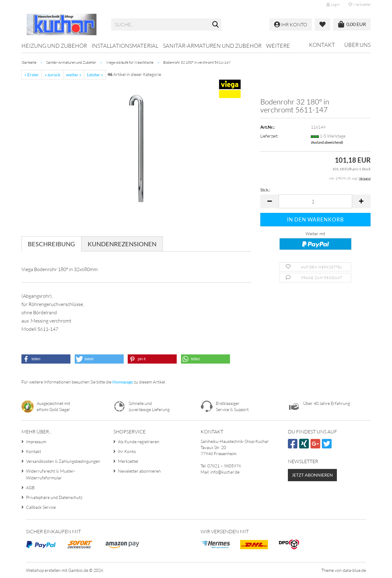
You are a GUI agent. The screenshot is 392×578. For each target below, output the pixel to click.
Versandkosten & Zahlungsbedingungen (63, 461)
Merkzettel (360, 4)
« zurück (53, 75)
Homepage (123, 382)
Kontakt (322, 45)
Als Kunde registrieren (139, 442)
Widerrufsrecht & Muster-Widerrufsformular (51, 474)
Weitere (278, 46)
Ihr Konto (127, 451)
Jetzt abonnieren (312, 475)
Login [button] (333, 4)
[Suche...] (216, 25)
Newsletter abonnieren (139, 471)
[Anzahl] (315, 201)
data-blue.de (354, 570)
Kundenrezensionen (122, 244)
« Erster (32, 75)
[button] (269, 201)
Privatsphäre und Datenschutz (54, 497)
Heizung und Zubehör (54, 46)
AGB (30, 487)
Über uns (357, 45)
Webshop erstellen (43, 570)
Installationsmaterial (125, 46)
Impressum (36, 442)
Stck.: (265, 190)
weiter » (74, 75)
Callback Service (41, 507)
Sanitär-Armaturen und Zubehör (212, 46)
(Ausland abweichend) (327, 142)
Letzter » (95, 75)
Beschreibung (51, 244)
